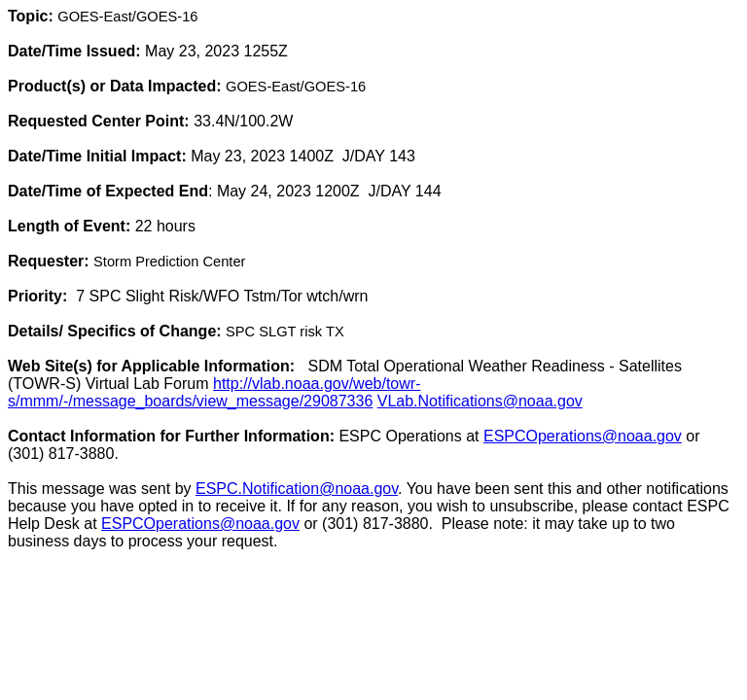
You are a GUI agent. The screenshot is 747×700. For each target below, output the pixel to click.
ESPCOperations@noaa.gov (583, 436)
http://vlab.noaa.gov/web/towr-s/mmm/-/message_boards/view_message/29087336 (214, 392)
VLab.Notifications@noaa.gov (480, 401)
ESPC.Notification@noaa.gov (297, 489)
